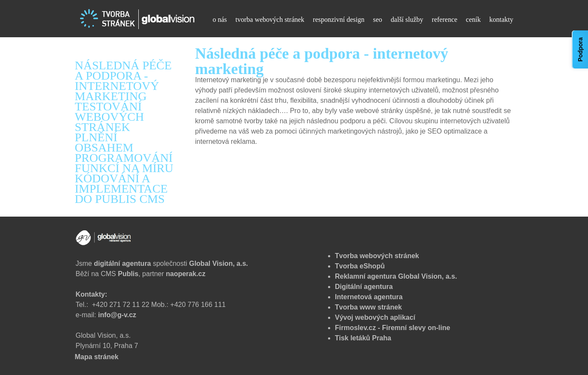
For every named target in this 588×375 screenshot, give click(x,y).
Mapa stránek (97, 357)
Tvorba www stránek (369, 307)
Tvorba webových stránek (377, 256)
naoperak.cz (185, 274)
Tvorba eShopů (360, 266)
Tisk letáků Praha (363, 338)
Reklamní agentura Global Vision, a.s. (396, 276)
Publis (128, 274)
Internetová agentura (369, 297)
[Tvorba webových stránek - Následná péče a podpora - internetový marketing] (135, 18)
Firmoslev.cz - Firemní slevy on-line (392, 328)
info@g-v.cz (117, 315)
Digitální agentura (364, 287)
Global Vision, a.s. (218, 263)
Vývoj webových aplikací (375, 317)
